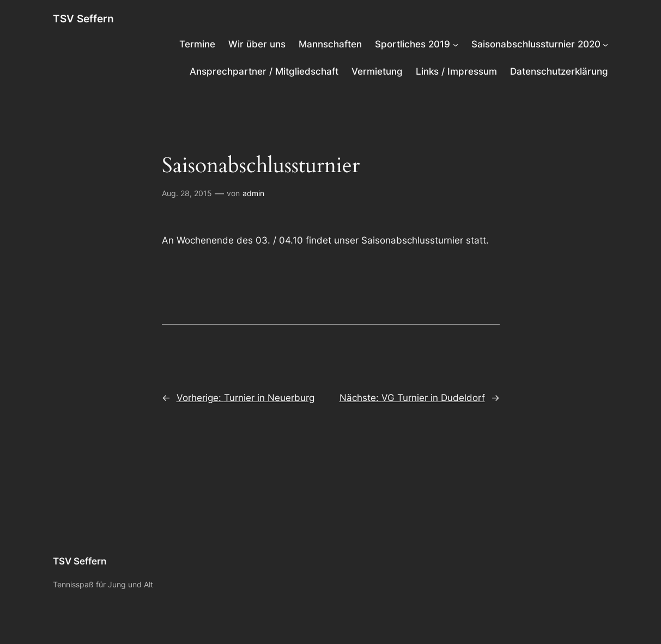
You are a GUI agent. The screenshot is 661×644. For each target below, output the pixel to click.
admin (253, 193)
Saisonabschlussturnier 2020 (536, 44)
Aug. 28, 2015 (187, 193)
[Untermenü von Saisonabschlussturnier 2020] (605, 44)
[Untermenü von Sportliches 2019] (456, 44)
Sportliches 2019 (413, 44)
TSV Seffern (83, 19)
